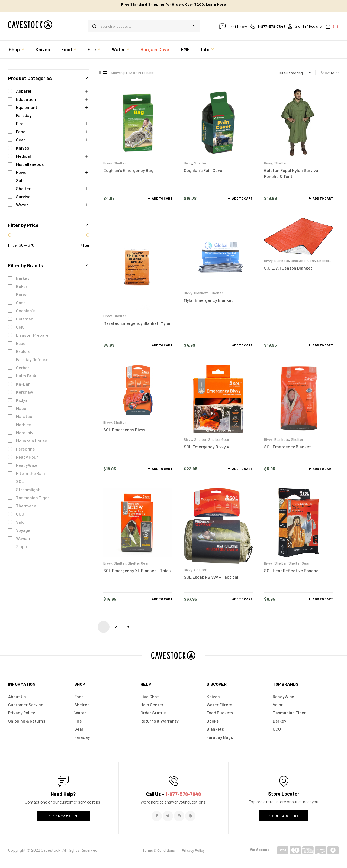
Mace (21, 408)
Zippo (21, 546)
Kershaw (25, 392)
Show (325, 72)
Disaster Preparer (33, 335)
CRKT (21, 327)
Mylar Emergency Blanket (208, 300)
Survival (24, 197)
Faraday (24, 115)
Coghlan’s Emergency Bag (128, 170)
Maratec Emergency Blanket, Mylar (137, 323)
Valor (21, 522)
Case (21, 302)
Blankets (201, 293)
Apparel (24, 91)
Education (26, 99)
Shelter (120, 163)
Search (194, 26)
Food (21, 132)
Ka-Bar (23, 384)
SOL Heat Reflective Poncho (291, 570)
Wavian (23, 538)
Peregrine (25, 449)
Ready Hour (27, 457)
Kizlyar (23, 400)
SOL (20, 481)
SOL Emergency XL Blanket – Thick (137, 570)
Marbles (24, 424)
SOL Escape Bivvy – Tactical (211, 577)
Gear (311, 260)
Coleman (25, 319)
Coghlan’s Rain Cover (204, 170)
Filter (85, 245)
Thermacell (27, 506)
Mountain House (32, 441)
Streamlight (28, 489)
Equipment (27, 107)
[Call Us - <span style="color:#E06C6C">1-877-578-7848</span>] (173, 781)
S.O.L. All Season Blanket (288, 268)
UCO (20, 514)
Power (22, 172)
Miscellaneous (30, 164)
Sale (20, 180)
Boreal (22, 294)
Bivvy (107, 163)
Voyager (24, 530)
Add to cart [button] (162, 198)
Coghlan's (25, 311)
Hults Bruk (26, 376)
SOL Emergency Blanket (287, 447)
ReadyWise (27, 465)
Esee (21, 343)
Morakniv (25, 433)
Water (22, 205)
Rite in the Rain (30, 473)
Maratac (24, 416)
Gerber (23, 367)
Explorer (24, 351)
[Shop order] (295, 73)
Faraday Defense (32, 359)
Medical (23, 156)
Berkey (23, 278)
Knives (23, 148)
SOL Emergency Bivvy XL (208, 447)
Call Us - (173, 794)
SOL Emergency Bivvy (124, 430)
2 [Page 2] (116, 627)
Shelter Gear (219, 439)
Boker (22, 286)
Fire (20, 123)
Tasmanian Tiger (33, 498)
